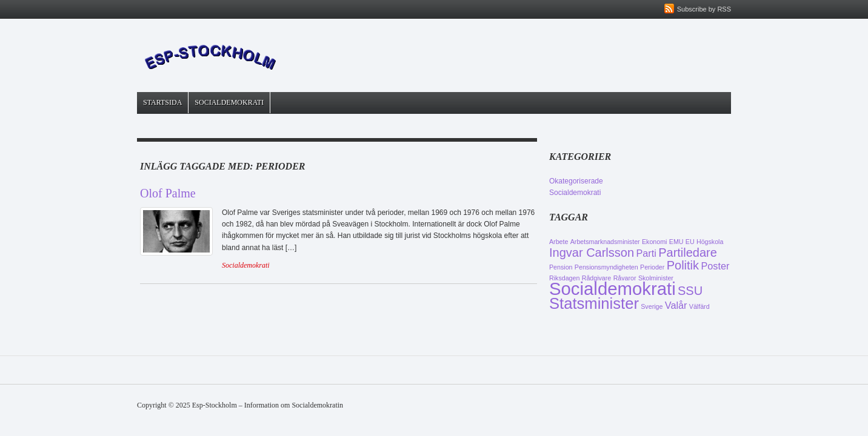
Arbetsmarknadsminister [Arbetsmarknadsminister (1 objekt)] (605, 242)
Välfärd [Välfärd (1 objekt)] (699, 306)
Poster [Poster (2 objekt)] (715, 266)
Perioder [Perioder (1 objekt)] (652, 267)
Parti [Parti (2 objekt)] (646, 253)
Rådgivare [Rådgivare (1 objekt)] (597, 278)
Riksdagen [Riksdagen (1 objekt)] (564, 278)
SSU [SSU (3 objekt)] (690, 291)
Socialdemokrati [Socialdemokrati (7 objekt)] (613, 289)
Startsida (162, 102)
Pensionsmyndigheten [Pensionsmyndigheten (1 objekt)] (606, 267)
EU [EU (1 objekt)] (690, 242)
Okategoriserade (576, 181)
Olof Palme (168, 193)
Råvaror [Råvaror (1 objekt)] (625, 278)
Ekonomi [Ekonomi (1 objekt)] (654, 242)
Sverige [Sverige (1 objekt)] (652, 306)
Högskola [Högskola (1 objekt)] (710, 242)
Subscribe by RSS (704, 9)
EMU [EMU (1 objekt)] (676, 242)
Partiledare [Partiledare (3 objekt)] (688, 253)
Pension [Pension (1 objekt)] (561, 267)
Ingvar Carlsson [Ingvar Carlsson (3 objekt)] (592, 253)
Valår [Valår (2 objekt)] (676, 305)
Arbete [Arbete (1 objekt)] (559, 242)
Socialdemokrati (229, 102)
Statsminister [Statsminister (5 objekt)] (594, 303)
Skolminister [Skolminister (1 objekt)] (656, 278)
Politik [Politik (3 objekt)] (683, 265)
